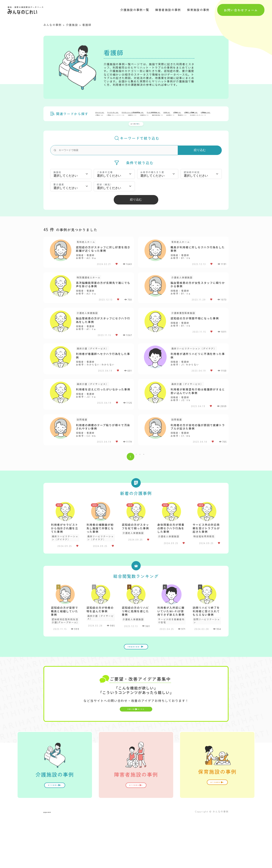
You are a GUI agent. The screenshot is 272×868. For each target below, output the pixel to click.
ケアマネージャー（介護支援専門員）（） (175, 113)
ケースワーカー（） (133, 113)
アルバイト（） (106, 113)
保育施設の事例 (198, 10)
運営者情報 (51, 862)
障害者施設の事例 (168, 10)
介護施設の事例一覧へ (136, 687)
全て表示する (134, 121)
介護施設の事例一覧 (135, 10)
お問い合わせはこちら (136, 756)
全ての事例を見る (55, 835)
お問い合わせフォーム (241, 10)
